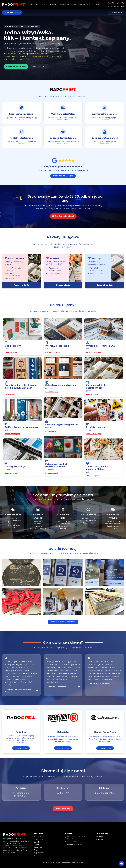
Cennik (44, 4)
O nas (74, 4)
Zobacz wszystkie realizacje (63, 622)
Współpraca (85, 4)
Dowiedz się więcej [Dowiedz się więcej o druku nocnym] (63, 220)
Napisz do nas (63, 809)
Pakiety (54, 4)
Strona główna (40, 837)
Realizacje (64, 4)
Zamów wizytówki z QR (16, 67)
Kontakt (96, 4)
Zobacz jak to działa (39, 67)
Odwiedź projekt (21, 752)
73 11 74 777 (116, 3)
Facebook (100, 837)
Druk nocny (33, 4)
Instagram (100, 839)
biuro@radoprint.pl (114, 6)
